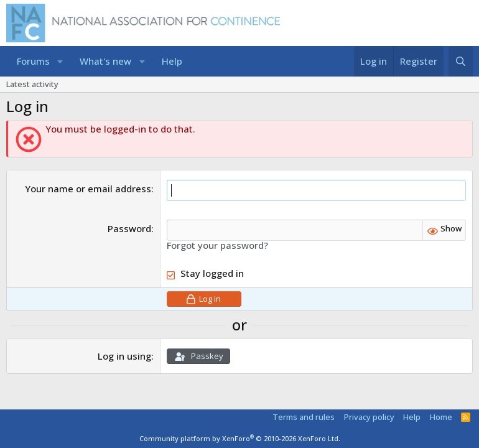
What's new (105, 61)
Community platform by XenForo (240, 438)
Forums (33, 61)
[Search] (461, 61)
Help (172, 61)
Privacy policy (369, 417)
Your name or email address (88, 189)
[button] (60, 61)
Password (129, 228)
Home (441, 417)
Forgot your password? (217, 245)
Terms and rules (304, 417)
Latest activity (32, 84)
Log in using (124, 356)
